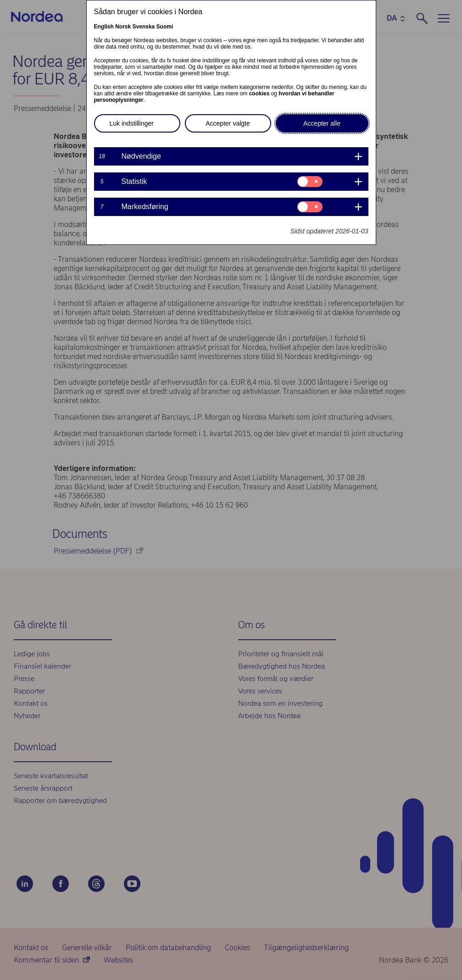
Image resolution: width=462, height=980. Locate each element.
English (104, 27)
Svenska (144, 27)
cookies (259, 94)
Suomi (165, 27)
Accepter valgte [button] (228, 123)
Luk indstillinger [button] (132, 123)
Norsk (123, 27)
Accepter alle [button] (322, 123)
